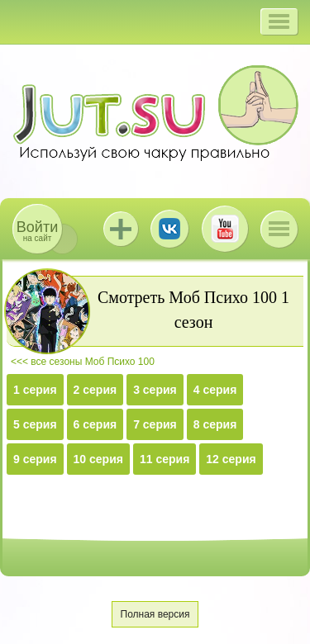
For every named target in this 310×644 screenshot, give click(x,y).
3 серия (155, 390)
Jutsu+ (121, 229)
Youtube (225, 229)
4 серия (215, 390)
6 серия (95, 424)
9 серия (35, 459)
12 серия (231, 459)
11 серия (165, 459)
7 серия (155, 424)
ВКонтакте (169, 229)
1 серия (35, 390)
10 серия (98, 459)
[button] (279, 21)
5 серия (35, 424)
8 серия (215, 424)
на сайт (37, 231)
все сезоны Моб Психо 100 (93, 362)
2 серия (95, 390)
